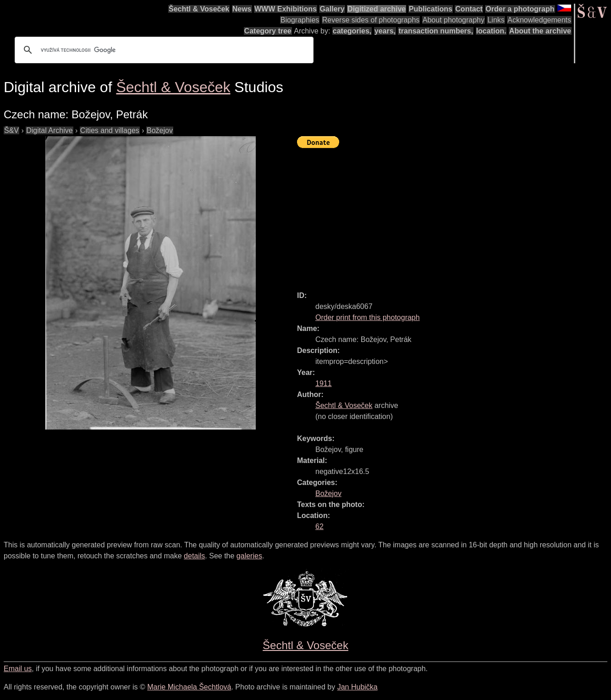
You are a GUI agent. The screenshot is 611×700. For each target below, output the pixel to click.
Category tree (268, 31)
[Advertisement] (454, 215)
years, (385, 31)
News (242, 9)
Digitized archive (377, 9)
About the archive (540, 31)
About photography (454, 20)
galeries (249, 556)
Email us (18, 669)
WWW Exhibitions (286, 9)
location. (491, 31)
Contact (469, 9)
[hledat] (163, 50)
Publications (431, 9)
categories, (352, 31)
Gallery (332, 9)
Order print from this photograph (368, 317)
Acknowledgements (539, 20)
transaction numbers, (436, 31)
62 (319, 526)
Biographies (300, 20)
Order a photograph (520, 9)
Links (496, 20)
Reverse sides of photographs (371, 20)
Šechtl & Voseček (199, 9)
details (194, 556)
